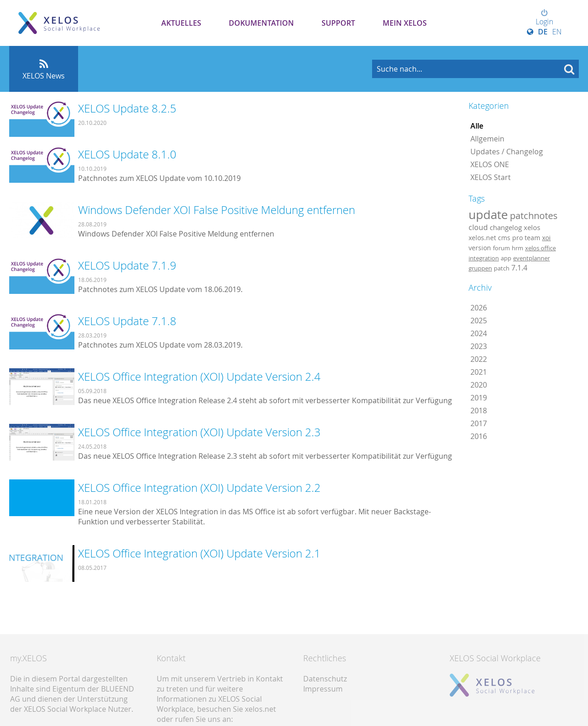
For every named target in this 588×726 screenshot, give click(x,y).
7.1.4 (519, 268)
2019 (479, 398)
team (532, 238)
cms (504, 238)
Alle (477, 126)
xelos (532, 228)
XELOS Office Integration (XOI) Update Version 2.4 (199, 377)
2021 (479, 372)
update (488, 214)
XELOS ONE (490, 164)
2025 (479, 321)
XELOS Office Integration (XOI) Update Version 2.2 (199, 488)
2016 (479, 436)
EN (557, 32)
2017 (479, 423)
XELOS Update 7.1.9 (127, 265)
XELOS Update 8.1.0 (127, 154)
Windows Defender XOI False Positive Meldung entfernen (217, 210)
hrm (517, 248)
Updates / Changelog (507, 152)
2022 (479, 359)
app (506, 258)
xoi (546, 238)
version (480, 248)
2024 (479, 333)
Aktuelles (181, 23)
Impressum (323, 689)
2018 (479, 411)
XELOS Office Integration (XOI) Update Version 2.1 (199, 553)
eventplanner (531, 258)
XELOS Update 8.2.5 (127, 108)
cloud (478, 227)
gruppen (480, 268)
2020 (479, 385)
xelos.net (482, 238)
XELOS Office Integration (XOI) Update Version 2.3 (199, 432)
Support (338, 23)
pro (517, 238)
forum (501, 248)
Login (544, 18)
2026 (479, 308)
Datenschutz (325, 679)
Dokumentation (261, 23)
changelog (506, 228)
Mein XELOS (405, 23)
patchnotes (534, 216)
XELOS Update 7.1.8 (127, 321)
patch (502, 268)
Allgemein (487, 139)
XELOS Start (491, 177)
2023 (479, 346)
